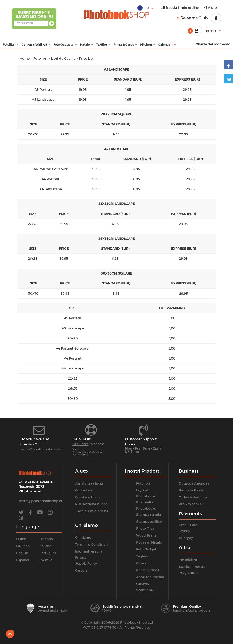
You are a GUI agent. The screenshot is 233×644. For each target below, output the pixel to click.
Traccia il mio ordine (180, 8)
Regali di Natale (149, 542)
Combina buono (88, 497)
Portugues (48, 553)
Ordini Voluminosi (194, 497)
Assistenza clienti (89, 483)
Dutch (21, 539)
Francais (46, 539)
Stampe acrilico (149, 521)
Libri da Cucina (63, 58)
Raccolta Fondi (191, 490)
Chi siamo (83, 537)
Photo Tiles (145, 528)
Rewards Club (192, 18)
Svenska (46, 560)
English (22, 553)
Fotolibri (40, 58)
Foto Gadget (146, 549)
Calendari (144, 563)
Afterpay (186, 538)
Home (25, 58)
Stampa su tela (148, 514)
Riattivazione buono (91, 504)
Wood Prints (146, 535)
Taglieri (142, 556)
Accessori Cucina (150, 577)
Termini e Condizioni (92, 544)
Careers (81, 570)
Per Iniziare (188, 560)
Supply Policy (86, 563)
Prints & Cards (148, 570)
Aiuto (211, 8)
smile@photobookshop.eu (42, 449)
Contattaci (84, 490)
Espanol (23, 560)
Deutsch (23, 546)
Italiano (45, 546)
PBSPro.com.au (191, 504)
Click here (80, 444)
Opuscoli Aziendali (194, 483)
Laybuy (184, 531)
